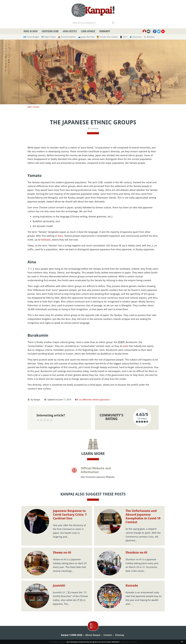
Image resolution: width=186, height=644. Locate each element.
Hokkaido (46, 240)
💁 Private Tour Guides (107, 37)
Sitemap (120, 635)
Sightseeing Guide (50, 31)
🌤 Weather (149, 37)
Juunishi (59, 586)
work (126, 346)
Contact (108, 635)
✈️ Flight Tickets (48, 37)
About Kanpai (93, 635)
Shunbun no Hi (136, 553)
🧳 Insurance (135, 37)
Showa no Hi (62, 553)
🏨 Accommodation (67, 37)
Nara (60, 236)
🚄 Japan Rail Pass (86, 37)
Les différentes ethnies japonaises (94, 400)
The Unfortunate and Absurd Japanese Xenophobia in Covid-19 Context (143, 516)
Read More (116, 642)
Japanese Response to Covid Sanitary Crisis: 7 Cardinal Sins (70, 515)
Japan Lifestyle (70, 31)
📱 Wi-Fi (124, 37)
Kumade (132, 586)
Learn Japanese (88, 31)
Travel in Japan (30, 31)
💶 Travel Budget (31, 37)
